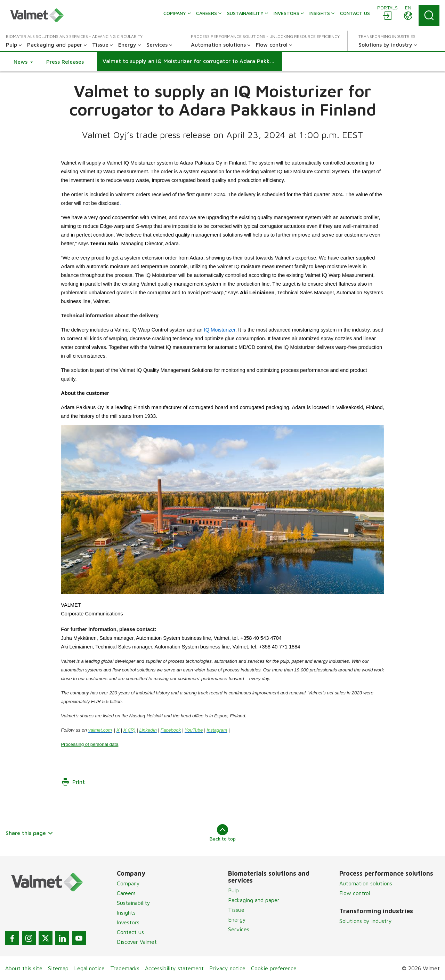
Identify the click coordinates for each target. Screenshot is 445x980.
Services (239, 929)
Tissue (236, 910)
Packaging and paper (254, 900)
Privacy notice (227, 968)
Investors (128, 922)
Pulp (233, 890)
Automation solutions (366, 883)
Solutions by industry (366, 921)
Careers (126, 893)
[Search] (429, 15)
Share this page (29, 833)
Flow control (355, 893)
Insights (126, 913)
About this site (24, 968)
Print (73, 782)
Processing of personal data (90, 744)
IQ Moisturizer (220, 330)
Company (128, 883)
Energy (237, 919)
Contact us (130, 932)
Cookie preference (274, 968)
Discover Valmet (137, 942)
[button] (23, 62)
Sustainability (133, 903)
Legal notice (89, 968)
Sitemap (58, 968)
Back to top (223, 833)
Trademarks (125, 968)
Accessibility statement (174, 968)
